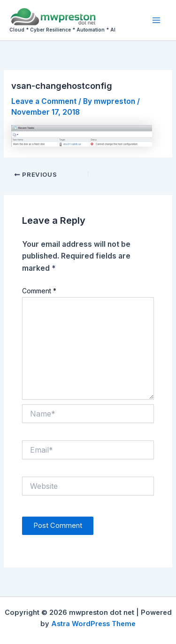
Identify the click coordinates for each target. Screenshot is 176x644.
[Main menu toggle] (157, 20)
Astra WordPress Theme (93, 624)
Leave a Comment (44, 101)
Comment (39, 291)
